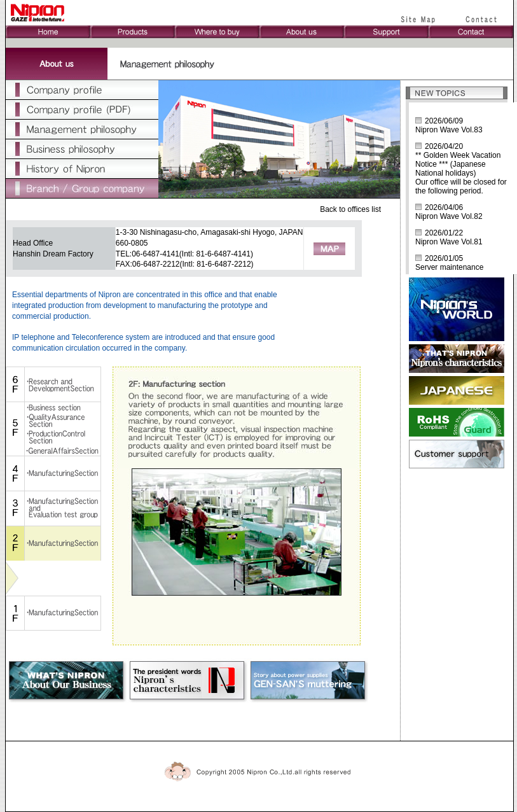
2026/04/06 (444, 207)
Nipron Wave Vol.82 (449, 216)
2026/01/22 (444, 233)
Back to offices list (350, 209)
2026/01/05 (444, 258)
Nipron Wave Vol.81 (449, 242)
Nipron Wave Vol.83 (449, 130)
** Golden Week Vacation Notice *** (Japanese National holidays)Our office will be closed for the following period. (461, 173)
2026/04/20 (444, 146)
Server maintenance (449, 267)
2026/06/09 (444, 121)
